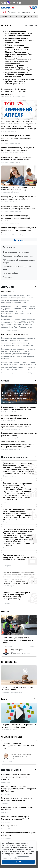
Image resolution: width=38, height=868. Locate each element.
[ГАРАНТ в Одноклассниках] (17, 3)
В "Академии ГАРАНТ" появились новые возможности (17, 808)
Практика (14, 730)
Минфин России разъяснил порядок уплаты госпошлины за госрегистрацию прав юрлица (18, 230)
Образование (15, 192)
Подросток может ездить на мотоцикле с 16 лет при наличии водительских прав (19, 75)
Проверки (17, 143)
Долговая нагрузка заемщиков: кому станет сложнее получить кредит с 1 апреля (19, 408)
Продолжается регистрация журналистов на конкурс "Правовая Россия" (18, 799)
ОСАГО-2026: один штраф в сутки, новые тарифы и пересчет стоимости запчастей (18, 640)
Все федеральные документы (10, 330)
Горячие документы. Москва (14, 334)
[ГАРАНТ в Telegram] (11, 3)
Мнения (6, 611)
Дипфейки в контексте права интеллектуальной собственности (15, 417)
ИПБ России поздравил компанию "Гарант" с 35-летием (19, 834)
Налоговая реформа (11, 273)
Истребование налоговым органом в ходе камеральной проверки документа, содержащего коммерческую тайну (18, 596)
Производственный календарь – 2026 (18, 256)
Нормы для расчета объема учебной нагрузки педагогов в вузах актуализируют (18, 207)
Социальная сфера (16, 692)
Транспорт (17, 449)
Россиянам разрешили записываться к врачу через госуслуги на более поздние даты (19, 68)
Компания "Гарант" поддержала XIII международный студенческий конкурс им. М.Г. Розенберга (19, 789)
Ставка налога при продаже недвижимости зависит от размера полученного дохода (20, 40)
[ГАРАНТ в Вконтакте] (2, 3)
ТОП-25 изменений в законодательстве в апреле (19, 261)
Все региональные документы (10, 373)
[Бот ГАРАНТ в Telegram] (14, 3)
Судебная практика (20, 438)
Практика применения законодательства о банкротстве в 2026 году (19, 746)
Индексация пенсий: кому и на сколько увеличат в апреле (17, 688)
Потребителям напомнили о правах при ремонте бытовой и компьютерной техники (20, 82)
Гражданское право (10, 522)
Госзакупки (7, 277)
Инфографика (9, 662)
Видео (5, 699)
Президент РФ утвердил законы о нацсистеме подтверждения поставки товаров (19, 61)
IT (35, 402)
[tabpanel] (19, 57)
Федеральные (8, 292)
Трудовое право (8, 548)
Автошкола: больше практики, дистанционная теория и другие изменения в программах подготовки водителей (19, 444)
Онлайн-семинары (12, 737)
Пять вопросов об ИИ (10, 826)
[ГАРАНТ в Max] (8, 3)
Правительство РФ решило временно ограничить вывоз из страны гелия (16, 158)
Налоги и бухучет (23, 17)
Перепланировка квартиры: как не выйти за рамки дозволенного (19, 434)
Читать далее (19, 240)
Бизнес (34, 17)
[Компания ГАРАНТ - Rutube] (20, 3)
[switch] (4, 12)
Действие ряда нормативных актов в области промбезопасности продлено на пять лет (17, 138)
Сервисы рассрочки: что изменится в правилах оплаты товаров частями (16, 426)
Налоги (5, 502)
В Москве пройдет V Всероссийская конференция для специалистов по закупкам (15, 777)
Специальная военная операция (16, 252)
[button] (31, 3)
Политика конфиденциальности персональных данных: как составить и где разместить (17, 396)
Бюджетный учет (19, 153)
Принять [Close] (18, 862)
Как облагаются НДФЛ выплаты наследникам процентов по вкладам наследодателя (16, 92)
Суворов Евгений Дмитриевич (21, 754)
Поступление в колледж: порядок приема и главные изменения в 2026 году (18, 188)
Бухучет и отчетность (10, 476)
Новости (6, 25)
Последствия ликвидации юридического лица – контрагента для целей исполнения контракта (18, 557)
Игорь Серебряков (17, 650)
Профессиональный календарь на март (17, 268)
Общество (13, 131)
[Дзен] (5, 3)
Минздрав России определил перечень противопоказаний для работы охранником (19, 54)
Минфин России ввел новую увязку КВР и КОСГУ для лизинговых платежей (18, 149)
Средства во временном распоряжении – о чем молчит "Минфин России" (19, 726)
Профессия (18, 211)
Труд (16, 202)
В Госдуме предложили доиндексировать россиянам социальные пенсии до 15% (17, 47)
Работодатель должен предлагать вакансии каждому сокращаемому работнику (18, 198)
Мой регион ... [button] (33, 373)
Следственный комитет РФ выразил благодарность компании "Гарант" (16, 818)
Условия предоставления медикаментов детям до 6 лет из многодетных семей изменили (19, 33)
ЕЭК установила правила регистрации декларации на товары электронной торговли (16, 218)
